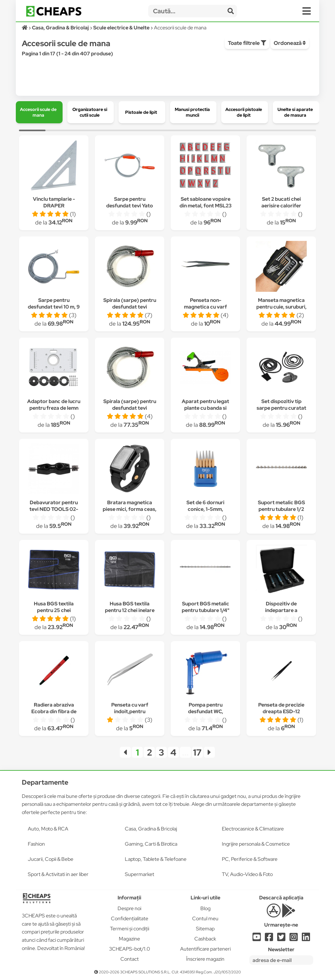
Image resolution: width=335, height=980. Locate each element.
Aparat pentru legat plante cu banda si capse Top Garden (205, 408)
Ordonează (290, 43)
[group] (39, 112)
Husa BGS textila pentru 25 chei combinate (54, 610)
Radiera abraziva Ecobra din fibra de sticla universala (54, 711)
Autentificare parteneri (205, 949)
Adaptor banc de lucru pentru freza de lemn (54, 405)
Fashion (36, 844)
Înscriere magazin (205, 959)
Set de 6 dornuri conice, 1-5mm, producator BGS (206, 509)
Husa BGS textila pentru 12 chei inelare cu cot (130, 610)
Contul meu (205, 919)
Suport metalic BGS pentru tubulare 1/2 (281, 506)
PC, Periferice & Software (250, 859)
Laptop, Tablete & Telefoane (156, 859)
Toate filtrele (247, 43)
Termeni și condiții (130, 929)
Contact (130, 959)
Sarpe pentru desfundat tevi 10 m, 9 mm (54, 307)
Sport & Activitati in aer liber (58, 874)
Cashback (205, 939)
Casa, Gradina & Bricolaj (151, 829)
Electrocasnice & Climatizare (253, 829)
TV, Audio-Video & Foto (247, 874)
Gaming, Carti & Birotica (151, 844)
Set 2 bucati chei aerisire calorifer (281, 202)
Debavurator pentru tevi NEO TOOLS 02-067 (54, 509)
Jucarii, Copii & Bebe (51, 859)
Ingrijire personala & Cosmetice (256, 844)
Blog (205, 908)
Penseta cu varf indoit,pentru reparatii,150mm (130, 711)
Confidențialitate (130, 919)
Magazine (129, 939)
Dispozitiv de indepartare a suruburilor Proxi (281, 610)
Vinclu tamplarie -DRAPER (54, 202)
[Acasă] (25, 28)
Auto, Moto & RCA (48, 829)
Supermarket (140, 874)
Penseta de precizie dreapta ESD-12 (281, 708)
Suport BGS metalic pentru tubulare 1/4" (206, 607)
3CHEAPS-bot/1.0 (130, 949)
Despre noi (129, 908)
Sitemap (205, 929)
